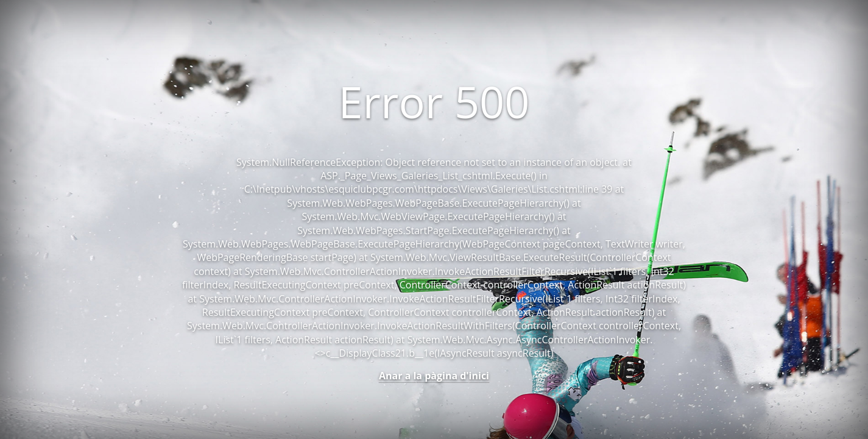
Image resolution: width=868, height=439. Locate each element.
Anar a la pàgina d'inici (434, 376)
